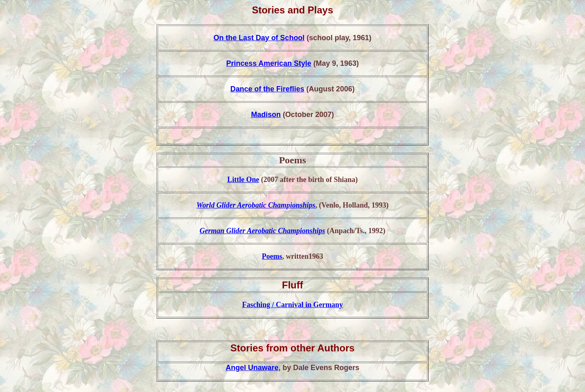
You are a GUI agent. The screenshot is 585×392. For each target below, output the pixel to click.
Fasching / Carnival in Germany (292, 305)
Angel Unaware (252, 368)
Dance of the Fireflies (267, 89)
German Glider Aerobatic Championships (262, 231)
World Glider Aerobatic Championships (256, 205)
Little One (243, 180)
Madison (266, 115)
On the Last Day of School (259, 38)
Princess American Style (269, 63)
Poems (272, 256)
